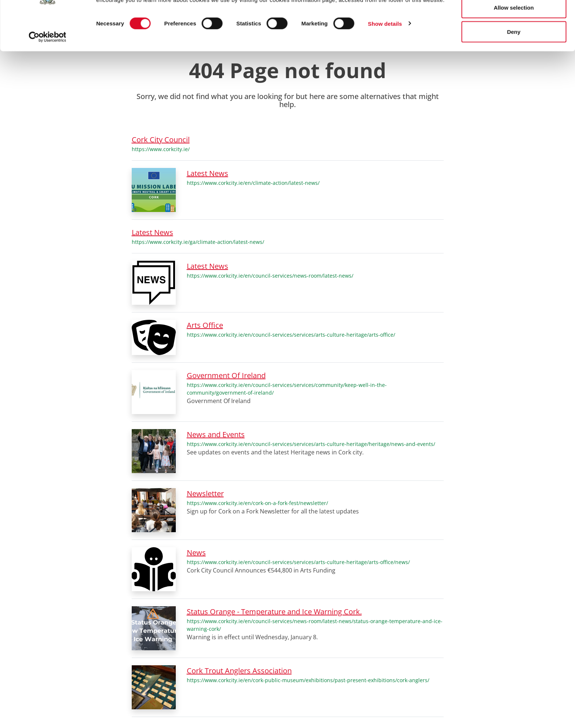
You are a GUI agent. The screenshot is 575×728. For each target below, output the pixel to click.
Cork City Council (161, 140)
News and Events (216, 434)
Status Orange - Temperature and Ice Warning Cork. (274, 612)
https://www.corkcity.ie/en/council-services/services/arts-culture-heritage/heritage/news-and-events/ (311, 444)
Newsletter (205, 493)
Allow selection (514, 43)
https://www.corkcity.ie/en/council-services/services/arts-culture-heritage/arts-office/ (291, 335)
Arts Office (205, 325)
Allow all (514, 19)
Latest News (208, 173)
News (196, 553)
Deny (514, 67)
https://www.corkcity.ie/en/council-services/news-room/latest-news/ (270, 276)
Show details (385, 59)
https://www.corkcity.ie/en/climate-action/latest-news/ (253, 183)
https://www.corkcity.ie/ (161, 149)
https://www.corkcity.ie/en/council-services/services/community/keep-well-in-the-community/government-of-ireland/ (287, 389)
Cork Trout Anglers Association (239, 671)
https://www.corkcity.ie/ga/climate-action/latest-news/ (198, 242)
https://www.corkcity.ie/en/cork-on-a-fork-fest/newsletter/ (257, 503)
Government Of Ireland (226, 375)
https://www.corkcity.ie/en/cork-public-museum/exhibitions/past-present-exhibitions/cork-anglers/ (308, 680)
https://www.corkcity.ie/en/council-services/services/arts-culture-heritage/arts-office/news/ (298, 562)
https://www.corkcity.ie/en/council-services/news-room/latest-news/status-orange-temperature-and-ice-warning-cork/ (315, 625)
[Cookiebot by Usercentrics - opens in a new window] (48, 73)
